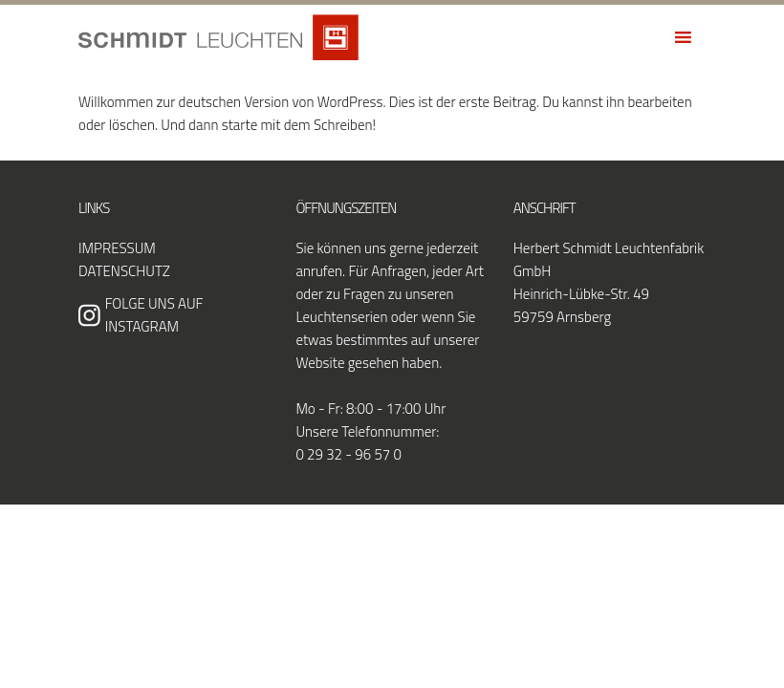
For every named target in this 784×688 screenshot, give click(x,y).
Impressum (117, 248)
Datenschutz (124, 271)
